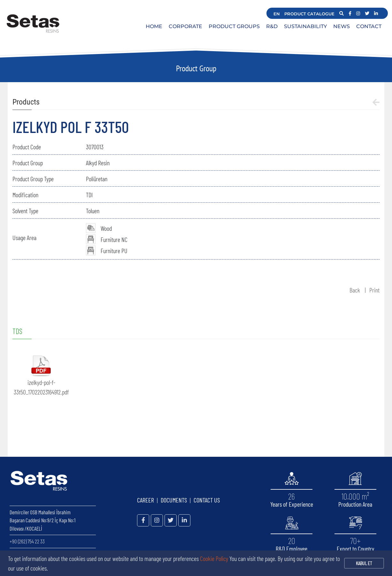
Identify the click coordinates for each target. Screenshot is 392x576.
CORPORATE (185, 26)
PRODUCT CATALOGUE (309, 14)
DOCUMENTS (174, 500)
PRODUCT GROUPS (234, 26)
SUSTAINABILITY (305, 26)
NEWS (342, 26)
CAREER (146, 500)
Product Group (196, 68)
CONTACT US (207, 500)
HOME (154, 26)
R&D (272, 26)
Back (355, 290)
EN (277, 14)
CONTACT (369, 26)
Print (374, 290)
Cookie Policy (214, 558)
